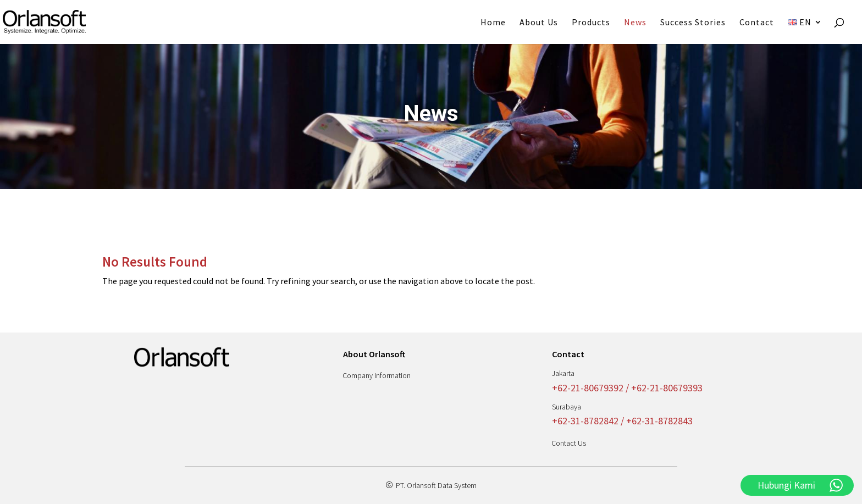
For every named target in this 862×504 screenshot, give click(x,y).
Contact (757, 23)
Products (591, 23)
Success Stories (693, 23)
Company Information (377, 375)
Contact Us (569, 443)
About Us (539, 23)
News (635, 23)
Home (493, 23)
